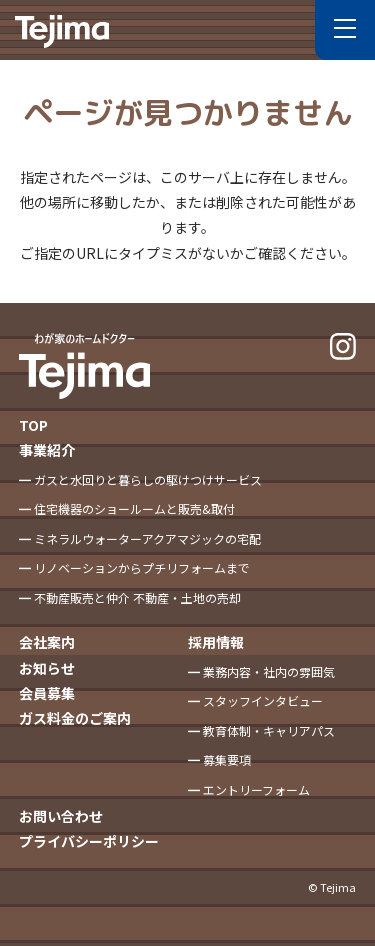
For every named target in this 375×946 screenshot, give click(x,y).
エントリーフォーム (256, 789)
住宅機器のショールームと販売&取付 (134, 508)
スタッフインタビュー (263, 700)
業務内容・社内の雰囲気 (269, 671)
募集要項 (227, 759)
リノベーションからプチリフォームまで (142, 567)
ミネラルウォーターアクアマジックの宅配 (147, 538)
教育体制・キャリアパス (269, 730)
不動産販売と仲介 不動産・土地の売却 (137, 597)
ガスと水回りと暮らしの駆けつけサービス (148, 479)
